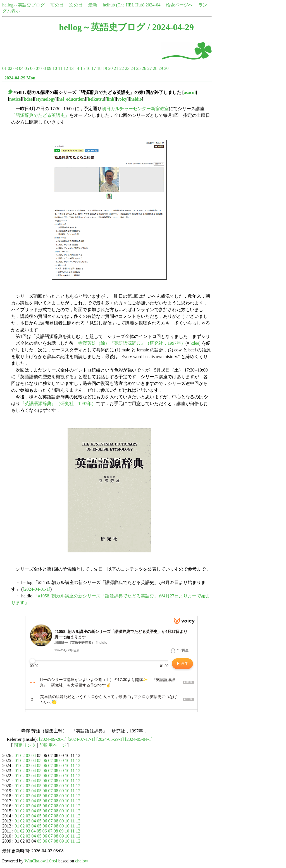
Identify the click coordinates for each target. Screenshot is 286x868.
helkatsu (96, 99)
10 (55, 68)
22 (121, 68)
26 (144, 68)
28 (155, 68)
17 (94, 68)
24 (133, 68)
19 (105, 68)
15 (82, 68)
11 (60, 68)
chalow (82, 861)
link (111, 99)
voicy (122, 99)
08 (44, 68)
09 (49, 68)
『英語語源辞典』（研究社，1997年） (58, 404)
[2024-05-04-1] (139, 739)
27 (149, 68)
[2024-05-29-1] (110, 739)
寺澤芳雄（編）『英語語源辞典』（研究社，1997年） (132, 343)
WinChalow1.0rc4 (41, 861)
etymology (46, 99)
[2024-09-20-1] (53, 739)
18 (99, 68)
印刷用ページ (53, 745)
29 (161, 68)
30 (166, 68)
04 (21, 68)
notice (15, 99)
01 (4, 68)
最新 (93, 5)
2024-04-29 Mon (20, 78)
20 (110, 68)
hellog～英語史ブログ (23, 5)
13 (71, 68)
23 (127, 68)
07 (38, 68)
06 (32, 68)
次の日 (76, 5)
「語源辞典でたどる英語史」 (40, 115)
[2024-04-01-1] (36, 589)
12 (66, 68)
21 (116, 68)
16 (88, 68)
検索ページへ (179, 5)
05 (27, 68)
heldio (136, 99)
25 (138, 68)
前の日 (57, 5)
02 (10, 68)
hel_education (71, 99)
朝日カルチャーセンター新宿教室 (135, 109)
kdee (28, 99)
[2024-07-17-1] (81, 739)
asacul (190, 92)
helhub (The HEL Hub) (124, 5)
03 (16, 68)
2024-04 (153, 5)
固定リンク (25, 745)
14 (77, 68)
